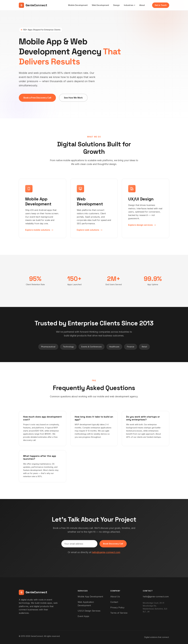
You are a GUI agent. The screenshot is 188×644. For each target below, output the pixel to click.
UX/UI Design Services (89, 611)
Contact (114, 602)
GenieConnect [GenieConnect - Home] (33, 5)
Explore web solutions (90, 230)
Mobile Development (78, 5)
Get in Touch (161, 5)
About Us (115, 597)
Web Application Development (86, 604)
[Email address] (79, 544)
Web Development (100, 5)
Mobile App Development (90, 597)
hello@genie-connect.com (106, 552)
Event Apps (83, 616)
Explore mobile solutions (39, 230)
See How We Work (73, 98)
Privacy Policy (117, 607)
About (142, 5)
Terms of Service (119, 613)
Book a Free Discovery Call (37, 98)
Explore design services (142, 225)
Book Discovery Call (113, 544)
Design (116, 5)
